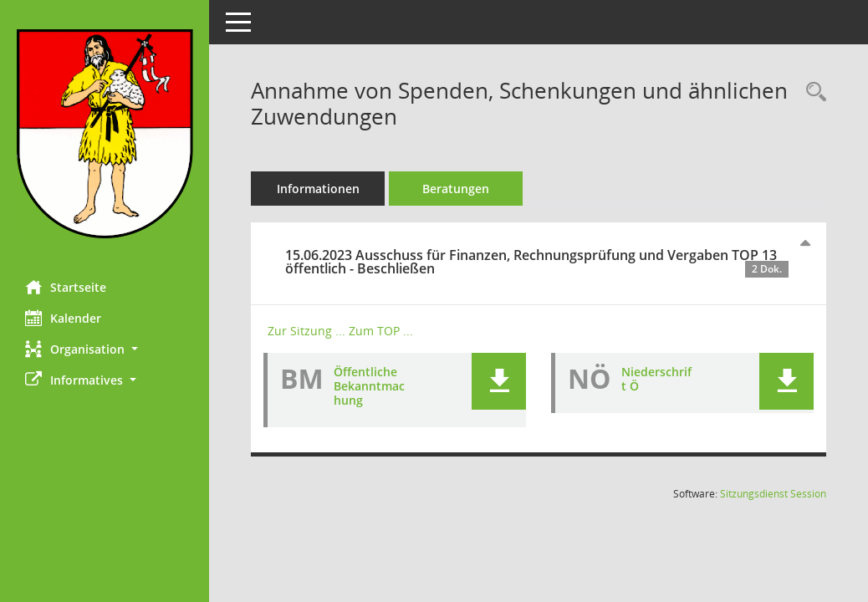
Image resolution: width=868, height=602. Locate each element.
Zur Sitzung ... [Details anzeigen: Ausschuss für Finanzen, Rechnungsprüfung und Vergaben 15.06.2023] (306, 331)
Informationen (318, 189)
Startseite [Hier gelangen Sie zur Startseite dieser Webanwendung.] (66, 287)
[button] (105, 349)
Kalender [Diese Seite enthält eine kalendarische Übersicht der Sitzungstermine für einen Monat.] (63, 318)
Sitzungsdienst (773, 494)
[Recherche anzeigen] (812, 92)
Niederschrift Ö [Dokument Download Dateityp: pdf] (656, 379)
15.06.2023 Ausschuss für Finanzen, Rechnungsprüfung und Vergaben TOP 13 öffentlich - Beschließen (537, 262)
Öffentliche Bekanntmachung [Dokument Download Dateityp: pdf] (369, 386)
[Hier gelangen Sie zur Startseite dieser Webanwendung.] (105, 134)
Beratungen (456, 189)
